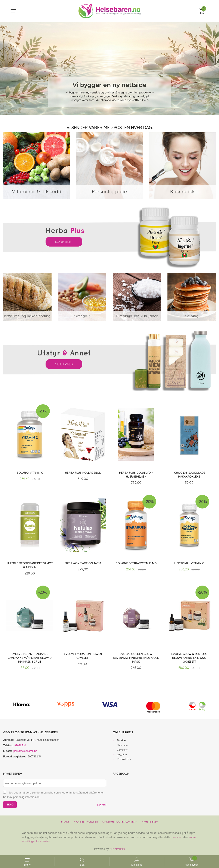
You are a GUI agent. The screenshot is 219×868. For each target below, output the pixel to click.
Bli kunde (122, 746)
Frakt (65, 823)
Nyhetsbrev (150, 823)
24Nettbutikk (117, 850)
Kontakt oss (124, 760)
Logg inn (122, 755)
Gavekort (122, 751)
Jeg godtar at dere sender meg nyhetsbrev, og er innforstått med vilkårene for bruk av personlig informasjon (53, 796)
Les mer (102, 806)
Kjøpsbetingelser (86, 823)
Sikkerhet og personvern (120, 823)
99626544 (20, 747)
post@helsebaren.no (25, 752)
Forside (121, 741)
